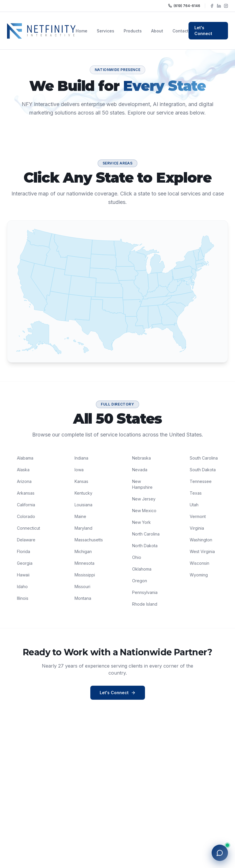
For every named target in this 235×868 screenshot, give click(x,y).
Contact (180, 31)
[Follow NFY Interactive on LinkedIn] (219, 6)
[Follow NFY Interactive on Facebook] (212, 6)
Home (82, 31)
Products (133, 31)
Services (106, 31)
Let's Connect (203, 31)
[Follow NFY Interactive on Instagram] (226, 6)
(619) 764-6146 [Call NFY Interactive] (184, 6)
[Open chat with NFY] (220, 853)
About (157, 31)
